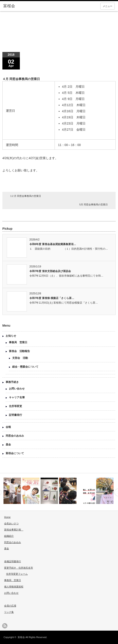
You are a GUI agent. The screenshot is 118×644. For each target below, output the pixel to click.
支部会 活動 (20, 358)
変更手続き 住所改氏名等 (19, 568)
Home (7, 517)
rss (5, 626)
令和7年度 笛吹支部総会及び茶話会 (50, 271)
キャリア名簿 (17, 397)
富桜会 (21, 637)
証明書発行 (15, 415)
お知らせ (11, 336)
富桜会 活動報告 (19, 351)
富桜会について (15, 453)
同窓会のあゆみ (15, 436)
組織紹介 (9, 536)
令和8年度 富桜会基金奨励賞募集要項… (53, 244)
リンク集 (9, 612)
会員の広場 (10, 606)
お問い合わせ (17, 389)
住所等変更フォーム (17, 574)
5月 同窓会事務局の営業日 (94, 205)
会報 (8, 427)
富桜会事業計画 (14, 530)
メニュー (108, 6)
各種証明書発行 (13, 561)
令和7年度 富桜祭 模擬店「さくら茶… (52, 298)
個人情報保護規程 (14, 587)
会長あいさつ (11, 523)
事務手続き (12, 382)
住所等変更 (15, 406)
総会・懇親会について (25, 367)
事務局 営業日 (18, 342)
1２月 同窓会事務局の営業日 (26, 196)
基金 (8, 445)
